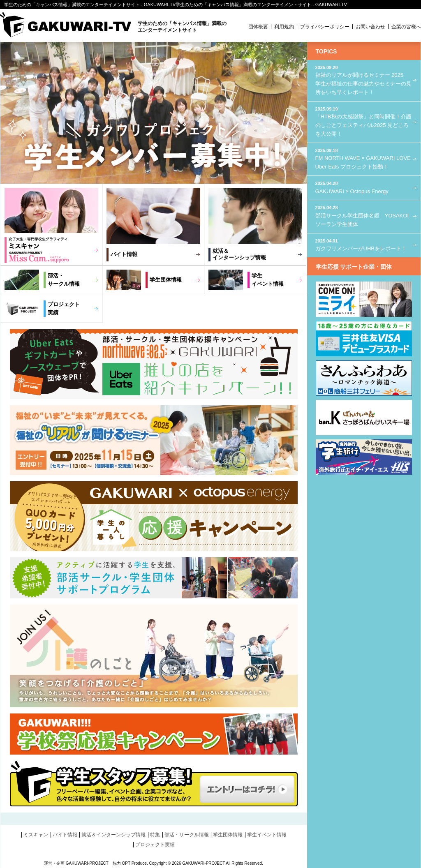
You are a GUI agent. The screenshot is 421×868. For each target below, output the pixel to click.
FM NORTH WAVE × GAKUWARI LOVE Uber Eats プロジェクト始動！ (364, 158)
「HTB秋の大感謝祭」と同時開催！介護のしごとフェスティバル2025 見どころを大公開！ (364, 121)
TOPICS (326, 51)
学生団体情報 (166, 280)
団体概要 (258, 27)
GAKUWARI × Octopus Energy (364, 187)
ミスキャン (36, 835)
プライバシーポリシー (325, 27)
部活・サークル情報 (187, 835)
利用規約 (284, 27)
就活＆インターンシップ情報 (239, 254)
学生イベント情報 (267, 835)
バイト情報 (124, 254)
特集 (155, 835)
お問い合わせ (370, 27)
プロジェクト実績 (155, 845)
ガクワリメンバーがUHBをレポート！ (364, 245)
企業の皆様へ (406, 27)
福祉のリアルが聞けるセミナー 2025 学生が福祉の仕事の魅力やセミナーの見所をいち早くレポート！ (364, 80)
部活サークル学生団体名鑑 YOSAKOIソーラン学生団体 (364, 216)
